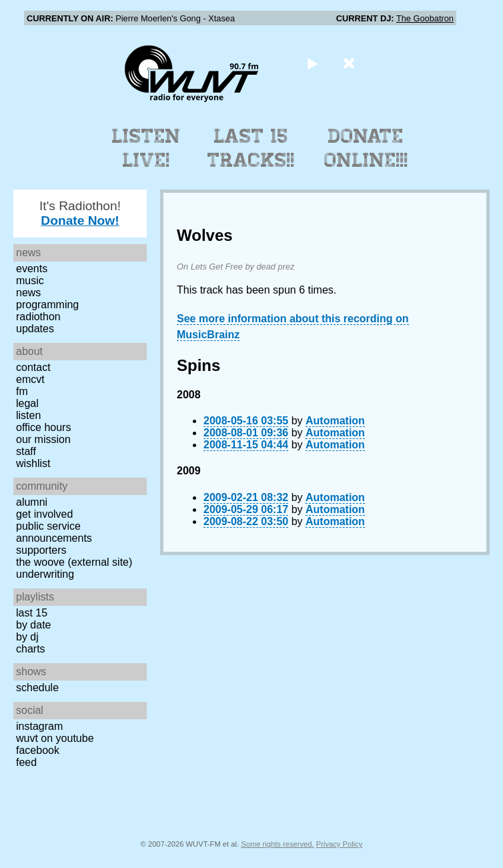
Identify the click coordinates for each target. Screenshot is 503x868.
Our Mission (43, 439)
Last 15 (32, 613)
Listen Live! (146, 148)
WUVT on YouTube (55, 738)
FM (22, 391)
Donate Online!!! (366, 148)
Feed (26, 762)
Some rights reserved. (277, 844)
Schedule (37, 688)
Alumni (32, 502)
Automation (335, 421)
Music (30, 281)
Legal (27, 403)
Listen (28, 415)
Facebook (38, 750)
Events (32, 269)
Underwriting (45, 574)
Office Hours (43, 427)
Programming (47, 305)
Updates (35, 329)
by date (33, 625)
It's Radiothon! (80, 213)
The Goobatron (425, 18)
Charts (31, 649)
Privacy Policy (340, 844)
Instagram (39, 726)
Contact (33, 367)
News (28, 293)
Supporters (41, 550)
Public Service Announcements (54, 532)
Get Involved (44, 514)
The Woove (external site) (74, 562)
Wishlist (33, 463)
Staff (26, 451)
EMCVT (30, 379)
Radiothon (38, 317)
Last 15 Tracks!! (251, 148)
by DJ (27, 637)
